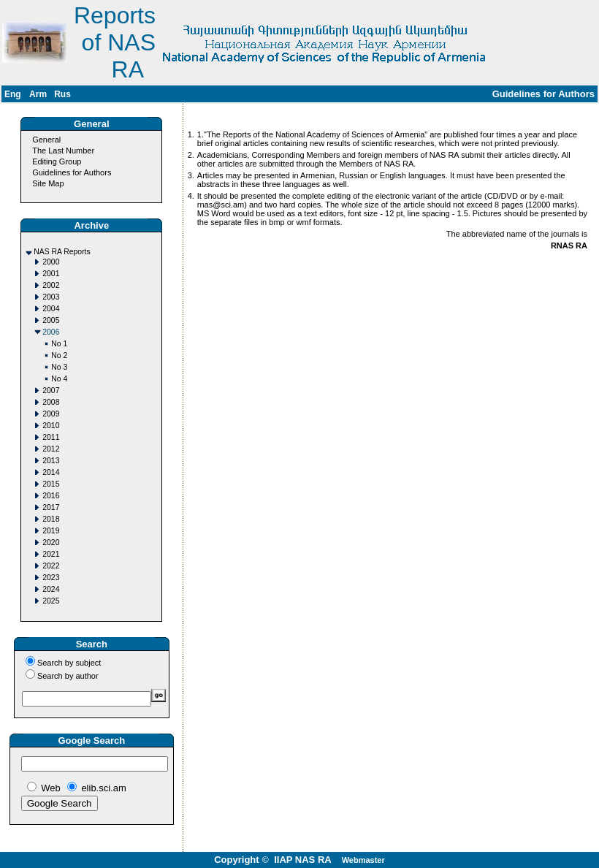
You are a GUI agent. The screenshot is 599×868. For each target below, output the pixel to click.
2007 (51, 391)
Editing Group (57, 161)
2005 (51, 320)
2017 (51, 507)
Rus (62, 94)
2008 (51, 402)
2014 (51, 472)
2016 (51, 496)
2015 (51, 484)
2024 (51, 589)
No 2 (59, 355)
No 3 (59, 367)
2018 (51, 519)
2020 (51, 542)
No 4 (59, 379)
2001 (51, 274)
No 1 (59, 344)
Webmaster (363, 860)
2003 (51, 297)
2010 (51, 426)
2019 (51, 531)
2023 (51, 578)
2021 (51, 554)
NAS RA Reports (62, 252)
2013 (51, 461)
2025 (51, 601)
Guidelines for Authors (72, 172)
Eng (13, 94)
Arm (38, 94)
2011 (51, 437)
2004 (51, 309)
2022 (51, 566)
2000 (51, 262)
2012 (51, 449)
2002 (51, 285)
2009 (51, 414)
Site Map (48, 183)
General (46, 140)
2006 (51, 332)
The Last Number (63, 151)
